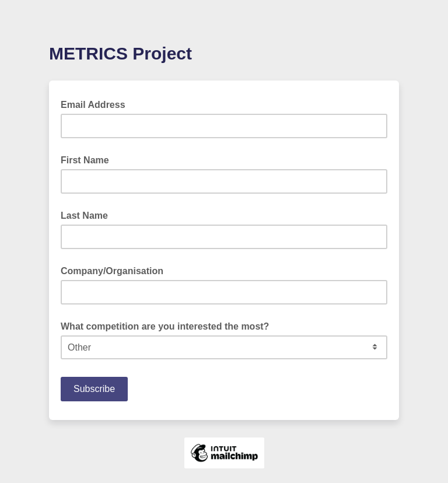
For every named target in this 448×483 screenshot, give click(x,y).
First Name (85, 160)
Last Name (84, 216)
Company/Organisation (112, 271)
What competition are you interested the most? (165, 326)
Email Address (97, 104)
